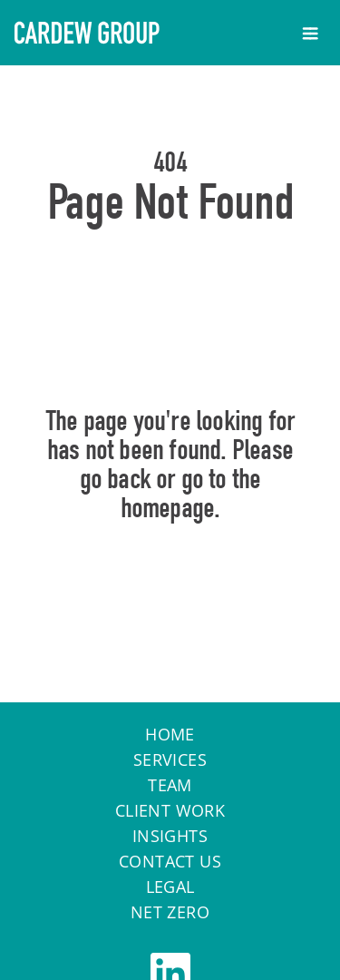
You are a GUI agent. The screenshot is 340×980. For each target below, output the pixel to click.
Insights (170, 836)
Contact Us (170, 861)
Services (170, 759)
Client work (170, 810)
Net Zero (170, 912)
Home (170, 586)
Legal (170, 887)
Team (170, 785)
